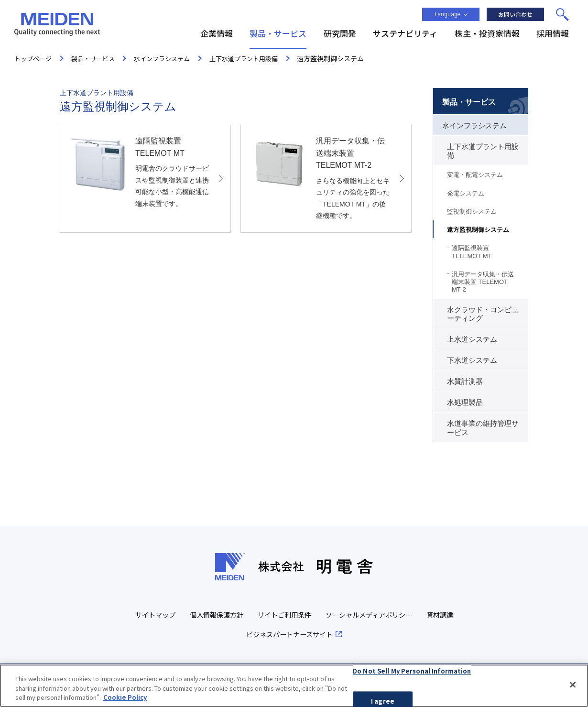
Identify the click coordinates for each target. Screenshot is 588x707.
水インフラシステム (474, 126)
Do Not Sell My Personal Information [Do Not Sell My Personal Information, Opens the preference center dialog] (412, 671)
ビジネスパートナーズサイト (311, 634)
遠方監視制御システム (478, 230)
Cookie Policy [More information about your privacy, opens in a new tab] (125, 698)
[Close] (573, 685)
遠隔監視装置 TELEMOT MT (472, 252)
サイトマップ (169, 615)
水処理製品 (465, 402)
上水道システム (472, 339)
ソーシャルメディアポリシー (394, 615)
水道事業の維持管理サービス (483, 428)
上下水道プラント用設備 (483, 151)
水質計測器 (465, 381)
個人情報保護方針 (233, 615)
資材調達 (236, 634)
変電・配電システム (475, 175)
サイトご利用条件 (305, 615)
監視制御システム (472, 212)
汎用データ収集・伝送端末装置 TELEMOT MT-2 (483, 282)
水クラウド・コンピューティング (483, 314)
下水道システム (472, 360)
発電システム (466, 193)
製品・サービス (469, 102)
